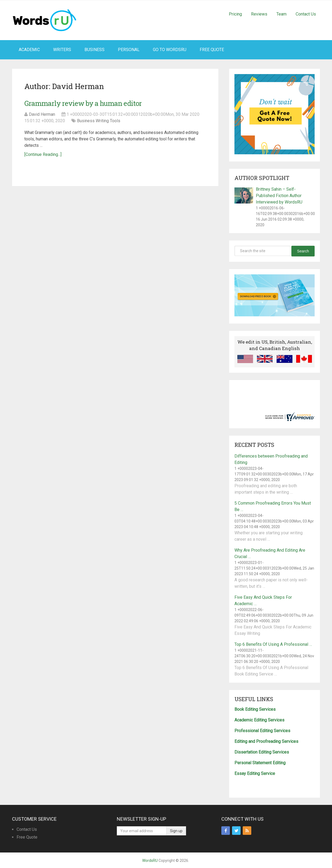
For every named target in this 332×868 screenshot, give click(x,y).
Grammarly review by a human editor (83, 103)
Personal (129, 50)
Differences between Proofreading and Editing (271, 459)
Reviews (259, 14)
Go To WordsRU (170, 50)
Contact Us (306, 14)
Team (281, 14)
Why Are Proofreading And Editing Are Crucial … (270, 553)
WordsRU (150, 861)
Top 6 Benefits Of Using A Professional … (273, 644)
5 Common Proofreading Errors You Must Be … (273, 506)
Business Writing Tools (99, 121)
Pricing (235, 14)
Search (303, 251)
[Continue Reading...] (43, 154)
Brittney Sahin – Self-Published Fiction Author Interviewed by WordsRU (279, 196)
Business (94, 50)
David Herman (42, 114)
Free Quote (212, 50)
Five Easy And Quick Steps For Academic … (263, 600)
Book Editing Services (255, 709)
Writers (62, 50)
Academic (29, 50)
